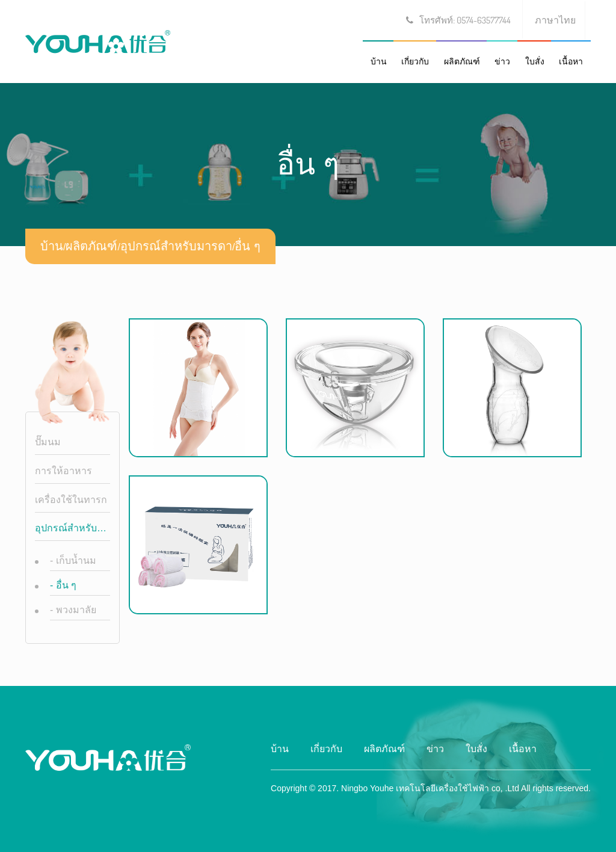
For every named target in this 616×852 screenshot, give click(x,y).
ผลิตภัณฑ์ (462, 62)
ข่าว (502, 62)
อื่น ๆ (248, 246)
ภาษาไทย (555, 20)
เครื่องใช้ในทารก (71, 500)
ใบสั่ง (535, 62)
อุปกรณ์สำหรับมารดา (176, 246)
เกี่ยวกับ (415, 62)
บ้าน (379, 62)
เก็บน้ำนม (73, 560)
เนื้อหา (571, 62)
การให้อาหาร (63, 471)
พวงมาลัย (73, 610)
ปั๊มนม (48, 442)
